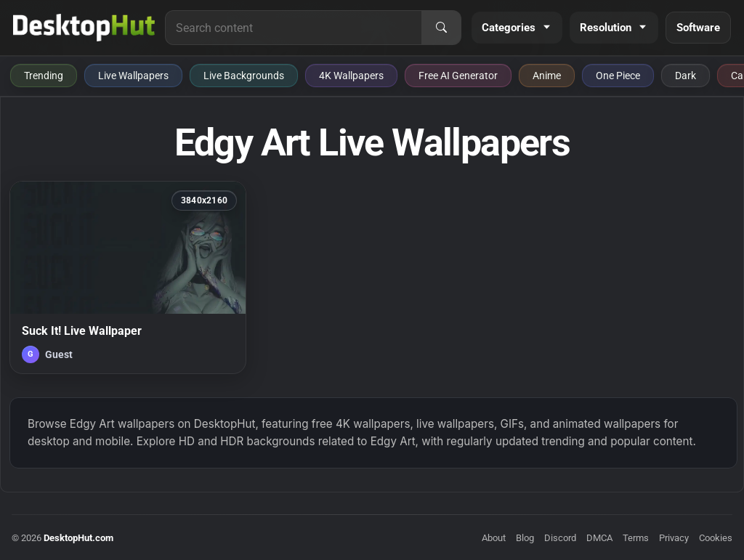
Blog (525, 538)
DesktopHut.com (78, 538)
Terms (636, 538)
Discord (560, 538)
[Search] (441, 28)
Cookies (716, 538)
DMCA (599, 538)
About (494, 538)
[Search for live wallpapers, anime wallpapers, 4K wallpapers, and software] (294, 28)
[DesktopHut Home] (84, 28)
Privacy (674, 538)
